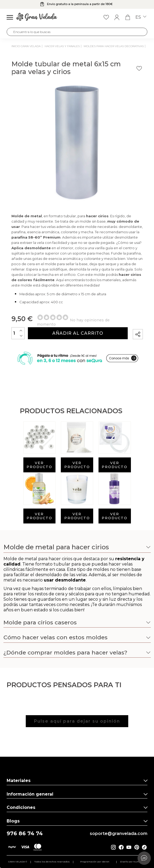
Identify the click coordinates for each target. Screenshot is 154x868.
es (141, 17)
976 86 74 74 (25, 834)
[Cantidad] (18, 333)
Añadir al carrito (78, 333)
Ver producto (39, 465)
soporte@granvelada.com (119, 834)
